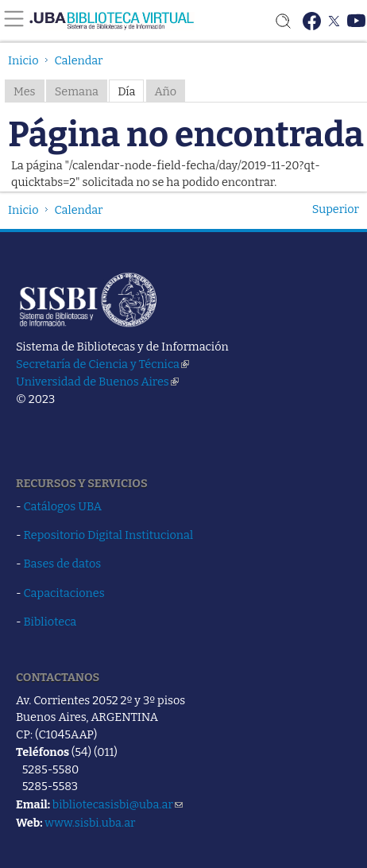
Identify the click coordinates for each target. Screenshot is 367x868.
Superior (336, 209)
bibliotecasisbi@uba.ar (118, 804)
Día (126, 91)
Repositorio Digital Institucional (109, 535)
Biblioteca (50, 622)
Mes (25, 91)
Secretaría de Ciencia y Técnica (102, 364)
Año (166, 91)
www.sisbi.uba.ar (90, 823)
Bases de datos (63, 564)
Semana (77, 91)
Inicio (23, 60)
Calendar (79, 60)
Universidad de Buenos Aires (97, 382)
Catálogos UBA (63, 506)
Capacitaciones (64, 593)
